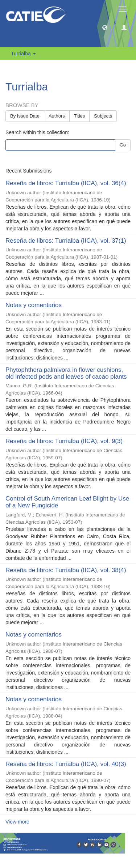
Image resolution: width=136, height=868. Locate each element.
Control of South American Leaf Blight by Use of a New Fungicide (67, 502)
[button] (105, 27)
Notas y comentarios (34, 305)
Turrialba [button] (23, 54)
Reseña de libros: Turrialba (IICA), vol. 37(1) (66, 241)
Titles (80, 116)
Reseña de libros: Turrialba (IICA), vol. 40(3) (66, 764)
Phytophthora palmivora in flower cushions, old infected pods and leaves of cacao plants (66, 373)
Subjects (103, 116)
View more (17, 822)
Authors (57, 116)
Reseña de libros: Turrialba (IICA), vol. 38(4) (66, 570)
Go (123, 145)
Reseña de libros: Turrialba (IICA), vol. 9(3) (64, 441)
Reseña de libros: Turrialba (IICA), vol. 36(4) (66, 183)
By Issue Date (25, 116)
